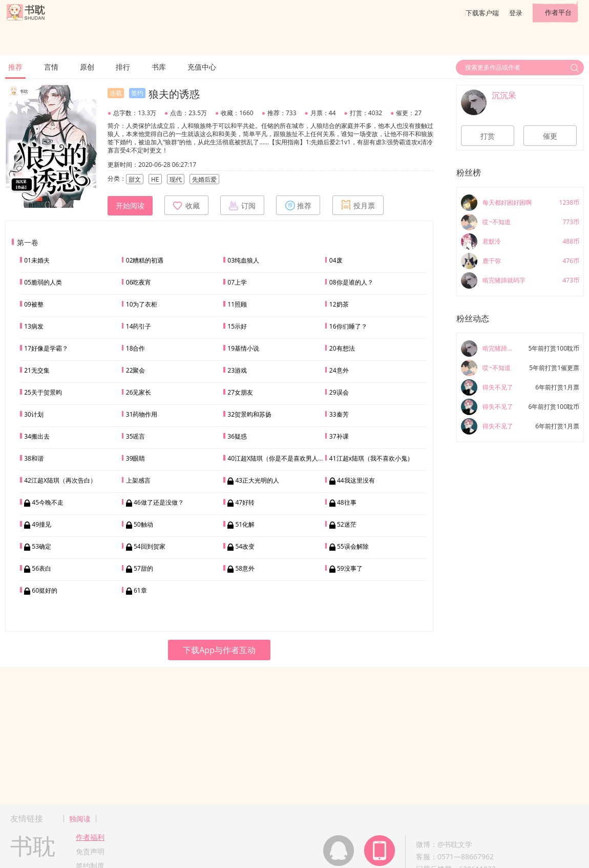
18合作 (136, 348)
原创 (87, 67)
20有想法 (342, 348)
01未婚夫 (37, 260)
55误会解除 (353, 546)
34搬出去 (37, 436)
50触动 (143, 524)
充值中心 (202, 67)
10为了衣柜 (142, 304)
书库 (159, 67)
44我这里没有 (356, 480)
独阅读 (80, 819)
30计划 (34, 414)
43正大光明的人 (257, 480)
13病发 (34, 326)
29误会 (339, 392)
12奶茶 (339, 304)
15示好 (237, 326)
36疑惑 (237, 436)
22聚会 (136, 370)
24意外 (339, 370)
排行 (123, 67)
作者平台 (558, 12)
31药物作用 (142, 414)
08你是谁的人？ (351, 282)
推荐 (15, 67)
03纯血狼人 (243, 260)
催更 (550, 136)
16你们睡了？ (348, 326)
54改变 (245, 546)
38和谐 (34, 458)
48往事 (347, 502)
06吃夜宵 (139, 282)
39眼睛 (136, 458)
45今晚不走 (48, 502)
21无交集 (37, 370)
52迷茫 (347, 524)
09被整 (34, 304)
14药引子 (139, 326)
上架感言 (138, 480)
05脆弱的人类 (43, 282)
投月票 (358, 205)
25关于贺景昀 (43, 392)
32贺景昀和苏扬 (249, 414)
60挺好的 (45, 590)
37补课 (339, 436)
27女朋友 (240, 392)
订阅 (242, 205)
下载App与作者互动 (219, 650)
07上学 (237, 282)
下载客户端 (482, 13)
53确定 (41, 546)
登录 (516, 13)
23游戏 (237, 370)
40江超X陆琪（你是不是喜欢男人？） (279, 458)
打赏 (488, 136)
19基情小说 (243, 348)
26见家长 (139, 392)
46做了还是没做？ (159, 502)
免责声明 (90, 851)
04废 (336, 260)
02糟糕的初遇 (145, 260)
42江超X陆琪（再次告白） (60, 480)
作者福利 (90, 837)
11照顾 (237, 304)
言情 (51, 67)
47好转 (245, 502)
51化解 (245, 524)
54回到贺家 (150, 546)
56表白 (41, 568)
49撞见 (41, 524)
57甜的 (143, 568)
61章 (140, 590)
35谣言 (136, 436)
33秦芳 (339, 414)
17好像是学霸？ (46, 348)
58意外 (245, 568)
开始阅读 (130, 206)
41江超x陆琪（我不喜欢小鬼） (371, 458)
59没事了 (350, 568)
